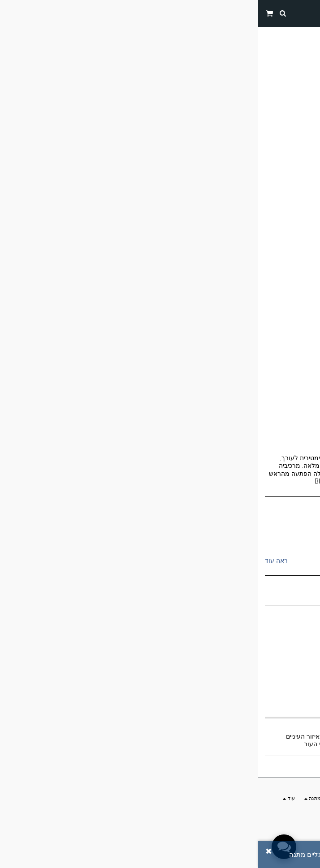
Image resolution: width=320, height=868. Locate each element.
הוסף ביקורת (141, 855)
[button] (310, 13)
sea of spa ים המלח (270, 538)
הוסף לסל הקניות (160, 658)
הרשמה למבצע (110, 818)
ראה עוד (18, 560)
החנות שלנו (271, 34)
